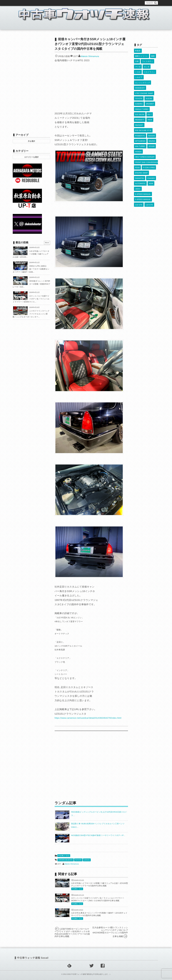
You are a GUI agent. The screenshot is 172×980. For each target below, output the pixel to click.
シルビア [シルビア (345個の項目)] (139, 72)
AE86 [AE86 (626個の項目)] (151, 159)
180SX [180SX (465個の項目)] (138, 164)
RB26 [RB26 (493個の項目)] (150, 107)
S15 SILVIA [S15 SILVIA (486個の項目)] (140, 103)
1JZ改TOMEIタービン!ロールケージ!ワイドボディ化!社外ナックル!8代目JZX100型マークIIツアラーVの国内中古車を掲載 (72, 933)
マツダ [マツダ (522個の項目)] (138, 63)
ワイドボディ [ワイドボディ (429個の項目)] (147, 59)
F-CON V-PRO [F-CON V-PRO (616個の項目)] (149, 146)
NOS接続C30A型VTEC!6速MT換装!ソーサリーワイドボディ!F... (98, 835)
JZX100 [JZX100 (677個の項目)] (151, 129)
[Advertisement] (91, 766)
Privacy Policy (82, 3)
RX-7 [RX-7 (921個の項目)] (149, 103)
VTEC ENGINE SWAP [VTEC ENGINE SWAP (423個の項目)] (144, 85)
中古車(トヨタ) (64, 856)
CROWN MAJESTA (66, 860)
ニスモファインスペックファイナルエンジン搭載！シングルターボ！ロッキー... (31, 314)
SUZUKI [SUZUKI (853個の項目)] (149, 90)
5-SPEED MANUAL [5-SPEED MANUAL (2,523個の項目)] (143, 173)
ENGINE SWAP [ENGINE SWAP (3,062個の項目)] (141, 151)
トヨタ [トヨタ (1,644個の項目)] (138, 68)
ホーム (20, 26)
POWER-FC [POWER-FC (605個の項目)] (140, 120)
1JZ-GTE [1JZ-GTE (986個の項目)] (149, 177)
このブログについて (25, 3)
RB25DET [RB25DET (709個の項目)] (139, 111)
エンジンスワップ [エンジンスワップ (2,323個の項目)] (143, 77)
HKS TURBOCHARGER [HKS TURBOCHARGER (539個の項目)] (145, 138)
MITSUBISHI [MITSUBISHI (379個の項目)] (140, 125)
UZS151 (87, 860)
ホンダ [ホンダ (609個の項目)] (147, 63)
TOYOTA (78, 860)
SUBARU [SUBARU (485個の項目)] (139, 94)
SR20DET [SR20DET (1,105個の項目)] (150, 94)
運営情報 (68, 3)
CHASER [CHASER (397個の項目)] (151, 155)
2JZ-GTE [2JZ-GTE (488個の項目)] (139, 177)
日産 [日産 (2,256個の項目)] (137, 59)
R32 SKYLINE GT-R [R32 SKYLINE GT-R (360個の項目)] (143, 116)
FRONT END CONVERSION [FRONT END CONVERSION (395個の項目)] (147, 142)
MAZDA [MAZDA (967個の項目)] (152, 125)
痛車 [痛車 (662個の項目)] (153, 55)
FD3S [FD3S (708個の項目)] (137, 146)
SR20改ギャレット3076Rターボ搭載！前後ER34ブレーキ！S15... (31, 284)
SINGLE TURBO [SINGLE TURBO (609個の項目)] (142, 98)
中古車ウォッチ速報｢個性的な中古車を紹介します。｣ (91, 974)
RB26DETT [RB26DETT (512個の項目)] (140, 107)
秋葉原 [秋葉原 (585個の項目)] (138, 50)
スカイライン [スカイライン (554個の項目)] (149, 68)
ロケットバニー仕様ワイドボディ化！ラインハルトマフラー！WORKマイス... (31, 299)
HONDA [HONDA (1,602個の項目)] (138, 133)
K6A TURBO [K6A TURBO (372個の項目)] (140, 129)
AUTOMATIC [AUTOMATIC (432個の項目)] (140, 159)
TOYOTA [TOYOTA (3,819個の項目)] (139, 90)
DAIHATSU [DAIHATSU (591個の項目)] (140, 155)
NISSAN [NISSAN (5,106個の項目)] (151, 120)
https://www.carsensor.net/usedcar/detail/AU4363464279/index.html (88, 718)
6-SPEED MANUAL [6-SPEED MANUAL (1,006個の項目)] (143, 168)
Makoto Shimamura (90, 56)
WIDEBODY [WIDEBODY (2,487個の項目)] (140, 81)
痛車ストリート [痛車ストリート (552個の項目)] (142, 55)
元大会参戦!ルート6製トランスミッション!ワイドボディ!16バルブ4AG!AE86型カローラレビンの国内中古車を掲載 (110, 932)
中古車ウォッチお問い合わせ (49, 3)
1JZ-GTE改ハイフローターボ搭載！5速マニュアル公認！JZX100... (31, 254)
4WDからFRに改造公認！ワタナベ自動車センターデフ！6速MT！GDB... (31, 269)
